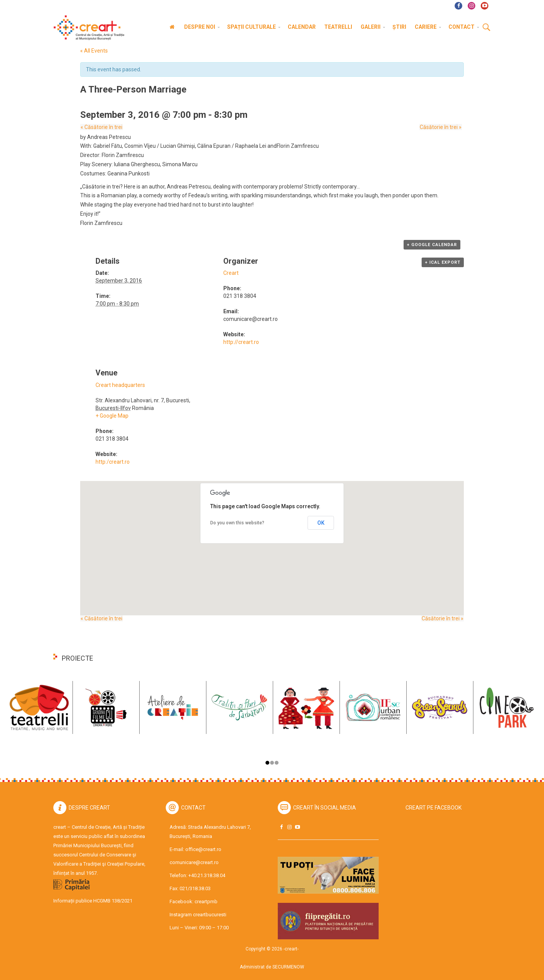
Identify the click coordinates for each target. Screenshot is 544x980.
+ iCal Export (443, 262)
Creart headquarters (120, 385)
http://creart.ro (241, 342)
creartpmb (206, 902)
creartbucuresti (210, 915)
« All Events (94, 51)
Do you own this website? (237, 523)
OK (321, 523)
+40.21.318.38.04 (207, 875)
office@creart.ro (203, 849)
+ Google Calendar (432, 245)
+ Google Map (112, 416)
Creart (231, 273)
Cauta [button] (486, 28)
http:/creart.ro (113, 462)
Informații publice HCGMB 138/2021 (93, 901)
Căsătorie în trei (101, 127)
